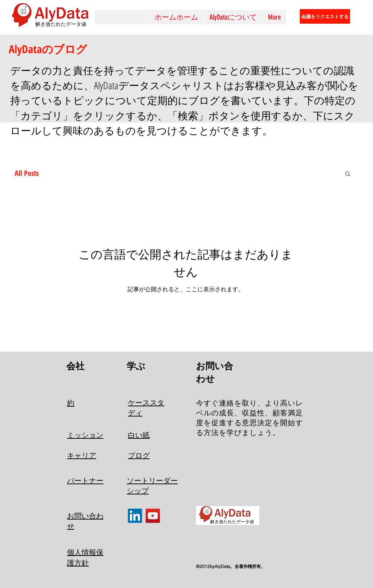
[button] (348, 174)
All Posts (27, 173)
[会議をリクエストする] (325, 16)
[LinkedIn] (135, 516)
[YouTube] (153, 516)
